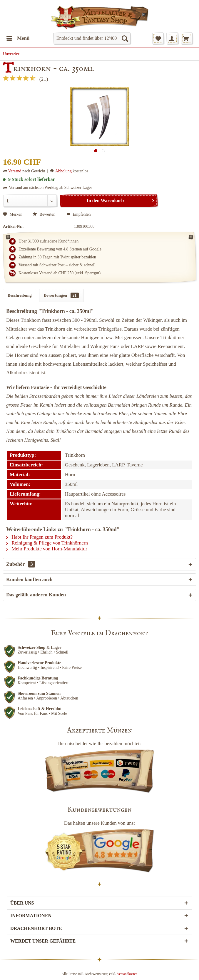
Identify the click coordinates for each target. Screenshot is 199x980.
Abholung (63, 171)
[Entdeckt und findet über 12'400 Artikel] (92, 38)
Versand (15, 171)
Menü (18, 37)
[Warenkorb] (187, 38)
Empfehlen (79, 214)
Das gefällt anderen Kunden (36, 595)
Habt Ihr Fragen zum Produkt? (39, 537)
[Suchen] (125, 38)
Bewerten (45, 214)
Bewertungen (61, 295)
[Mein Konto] (172, 38)
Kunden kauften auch (29, 579)
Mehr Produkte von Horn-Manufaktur (47, 549)
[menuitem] (18, 38)
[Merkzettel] (158, 38)
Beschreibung (20, 295)
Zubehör (21, 564)
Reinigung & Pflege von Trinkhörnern (47, 543)
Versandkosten (127, 974)
